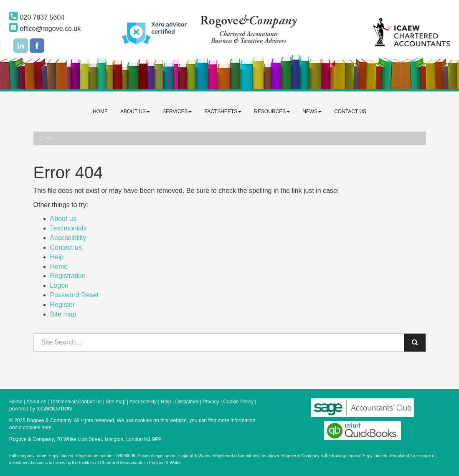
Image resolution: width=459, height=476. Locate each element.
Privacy (211, 402)
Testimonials (68, 228)
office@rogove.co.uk (45, 29)
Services (177, 111)
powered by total (41, 409)
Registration (68, 276)
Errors (46, 138)
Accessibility (68, 238)
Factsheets (223, 111)
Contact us (350, 111)
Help (57, 257)
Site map (63, 314)
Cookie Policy (238, 402)
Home (100, 111)
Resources (272, 111)
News (312, 111)
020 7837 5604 (37, 17)
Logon (60, 285)
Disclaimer (187, 402)
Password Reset (75, 295)
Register (63, 305)
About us (135, 111)
